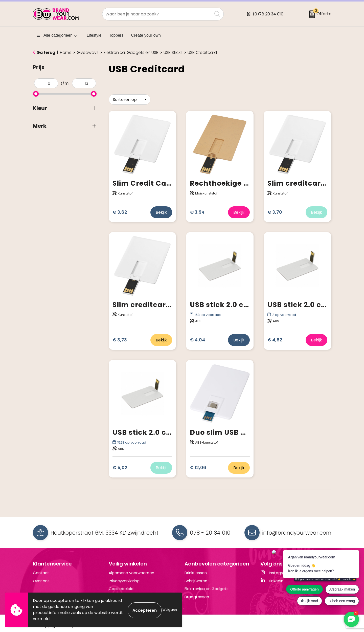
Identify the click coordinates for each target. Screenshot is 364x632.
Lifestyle (94, 35)
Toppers (116, 35)
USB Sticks (173, 53)
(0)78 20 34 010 (268, 14)
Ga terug (46, 52)
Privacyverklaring (124, 581)
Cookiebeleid (121, 589)
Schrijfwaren (196, 581)
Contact (41, 573)
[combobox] (157, 14)
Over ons (41, 581)
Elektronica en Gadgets (207, 589)
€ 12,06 (198, 466)
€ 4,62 (275, 339)
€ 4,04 (197, 339)
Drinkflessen (196, 573)
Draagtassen (197, 597)
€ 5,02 (120, 466)
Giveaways (88, 53)
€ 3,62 (120, 211)
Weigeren (170, 610)
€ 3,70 (275, 211)
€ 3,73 (120, 339)
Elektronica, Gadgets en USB (131, 53)
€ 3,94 (197, 211)
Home (66, 53)
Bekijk (161, 211)
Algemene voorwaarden (131, 573)
